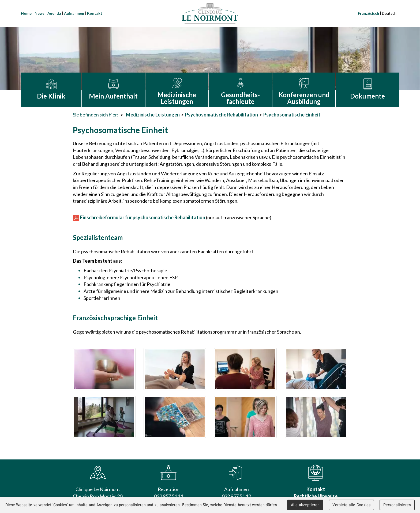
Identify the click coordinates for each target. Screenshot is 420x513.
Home (26, 13)
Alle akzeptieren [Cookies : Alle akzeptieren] (305, 505)
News (40, 13)
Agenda (54, 13)
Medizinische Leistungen (153, 115)
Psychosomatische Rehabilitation (222, 115)
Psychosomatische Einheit (292, 115)
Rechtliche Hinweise (316, 496)
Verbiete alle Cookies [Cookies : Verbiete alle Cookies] (351, 505)
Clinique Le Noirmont (210, 13)
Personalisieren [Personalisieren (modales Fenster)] (397, 505)
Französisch (368, 13)
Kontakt (95, 13)
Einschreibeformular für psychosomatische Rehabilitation (139, 217)
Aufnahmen (74, 13)
